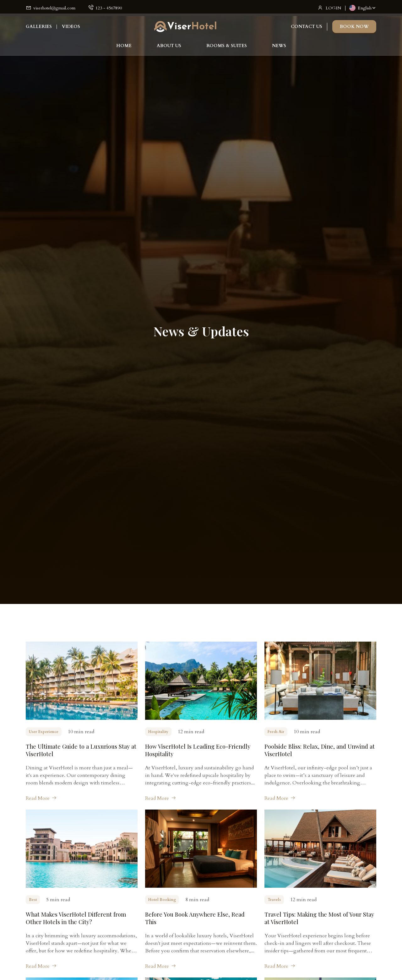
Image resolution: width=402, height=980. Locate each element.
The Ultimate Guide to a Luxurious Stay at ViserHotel (80, 750)
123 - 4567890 (109, 8)
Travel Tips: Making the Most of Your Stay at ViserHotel (315, 918)
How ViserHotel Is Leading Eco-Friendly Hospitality (200, 750)
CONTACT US (307, 30)
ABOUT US (169, 49)
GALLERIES (39, 30)
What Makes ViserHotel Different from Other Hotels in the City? (78, 918)
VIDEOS (71, 30)
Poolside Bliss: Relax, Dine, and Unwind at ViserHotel (318, 750)
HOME (124, 49)
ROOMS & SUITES (227, 49)
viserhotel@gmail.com (54, 8)
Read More (41, 798)
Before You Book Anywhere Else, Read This (198, 918)
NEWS (279, 49)
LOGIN (334, 8)
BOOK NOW (354, 30)
